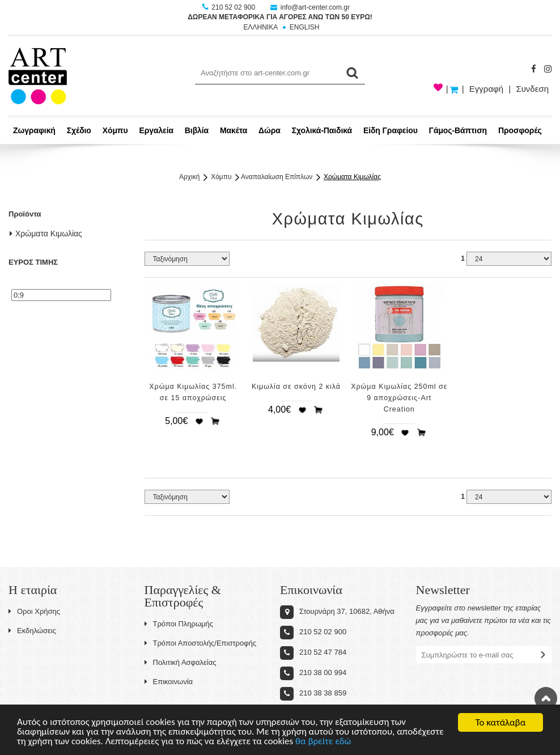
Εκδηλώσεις (32, 631)
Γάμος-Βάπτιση (458, 130)
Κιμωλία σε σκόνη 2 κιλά (296, 387)
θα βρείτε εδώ (324, 743)
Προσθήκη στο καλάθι (215, 421)
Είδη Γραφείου (391, 130)
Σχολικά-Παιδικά (322, 130)
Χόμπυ (115, 130)
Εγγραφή (486, 89)
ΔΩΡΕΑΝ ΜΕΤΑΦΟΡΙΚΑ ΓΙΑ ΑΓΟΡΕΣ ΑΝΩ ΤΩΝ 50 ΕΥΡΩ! (280, 17)
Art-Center (38, 76)
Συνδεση (532, 89)
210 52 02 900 (229, 7)
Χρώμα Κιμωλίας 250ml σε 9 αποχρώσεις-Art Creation (399, 398)
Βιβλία (197, 130)
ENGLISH (305, 27)
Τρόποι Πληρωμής (179, 624)
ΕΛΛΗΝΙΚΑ (260, 27)
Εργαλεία (156, 130)
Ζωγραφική (34, 130)
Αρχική (189, 177)
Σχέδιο (79, 130)
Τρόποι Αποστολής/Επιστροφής (201, 643)
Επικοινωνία (169, 682)
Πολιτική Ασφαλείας (181, 662)
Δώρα (270, 130)
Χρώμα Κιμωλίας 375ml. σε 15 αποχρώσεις (193, 392)
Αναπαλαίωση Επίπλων (277, 177)
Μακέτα (234, 130)
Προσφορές (520, 130)
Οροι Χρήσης (34, 611)
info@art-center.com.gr (310, 7)
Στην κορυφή (546, 698)
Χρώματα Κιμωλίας (352, 177)
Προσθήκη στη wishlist (199, 421)
